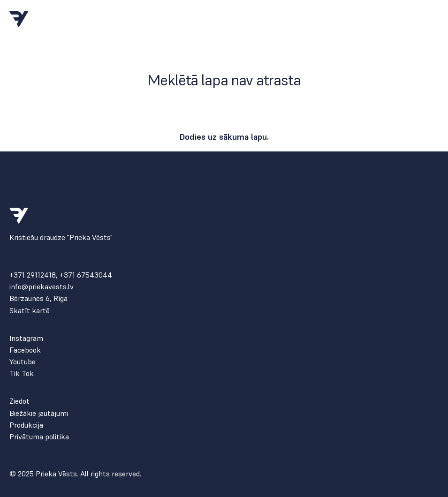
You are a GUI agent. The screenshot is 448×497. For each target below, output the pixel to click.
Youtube (23, 362)
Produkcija (26, 425)
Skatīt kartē (30, 311)
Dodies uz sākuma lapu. (224, 137)
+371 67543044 (86, 275)
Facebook (25, 350)
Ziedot (19, 401)
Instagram (26, 338)
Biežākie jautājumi (39, 413)
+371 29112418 (33, 275)
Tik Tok (22, 373)
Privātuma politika (39, 437)
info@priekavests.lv (42, 287)
